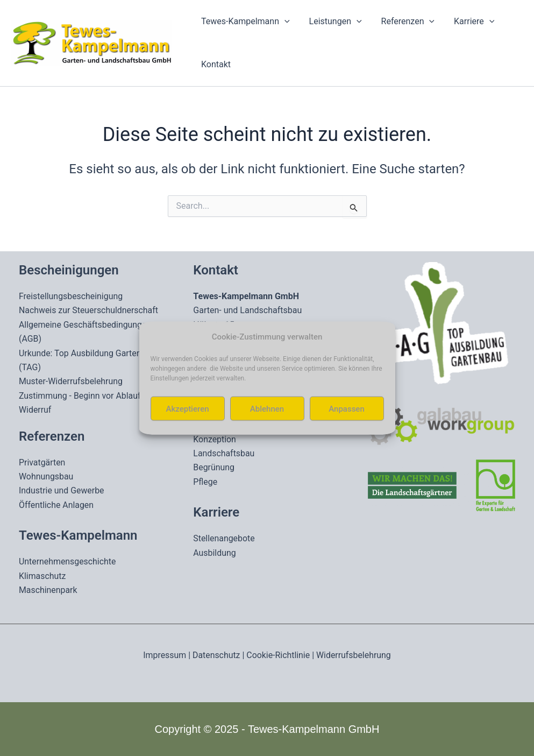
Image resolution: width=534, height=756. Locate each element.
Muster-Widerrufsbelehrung (71, 381)
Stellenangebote (224, 538)
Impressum (164, 655)
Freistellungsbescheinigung (71, 296)
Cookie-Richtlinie (278, 655)
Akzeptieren (187, 408)
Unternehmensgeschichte (68, 561)
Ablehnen (267, 408)
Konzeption (215, 439)
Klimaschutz (42, 576)
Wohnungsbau (46, 476)
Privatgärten (42, 462)
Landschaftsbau (224, 453)
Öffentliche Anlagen (56, 505)
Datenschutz (216, 655)
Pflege (205, 482)
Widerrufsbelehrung (354, 655)
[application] (283, 22)
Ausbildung (215, 553)
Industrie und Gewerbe (62, 490)
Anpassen (347, 408)
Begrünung (214, 467)
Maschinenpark (48, 590)
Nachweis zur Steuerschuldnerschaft (89, 310)
